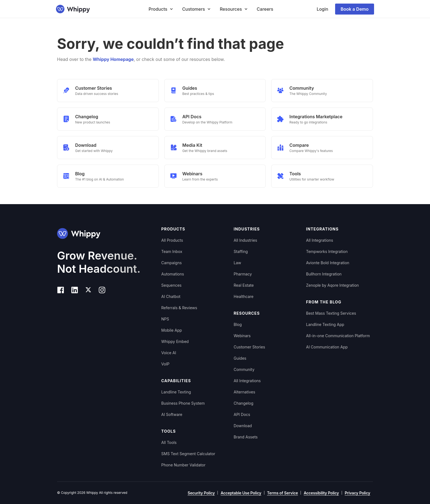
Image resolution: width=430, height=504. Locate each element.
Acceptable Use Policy (241, 493)
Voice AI (169, 353)
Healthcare (244, 296)
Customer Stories (249, 347)
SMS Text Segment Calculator (188, 454)
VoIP (165, 364)
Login (322, 9)
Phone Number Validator (183, 465)
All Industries (245, 240)
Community (244, 369)
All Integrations (247, 381)
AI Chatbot (171, 296)
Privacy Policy (357, 493)
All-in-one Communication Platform (338, 336)
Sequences (171, 285)
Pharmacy (243, 274)
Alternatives (244, 392)
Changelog (244, 403)
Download (243, 426)
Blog (238, 324)
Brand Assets (246, 437)
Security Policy (201, 493)
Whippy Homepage (113, 59)
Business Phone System (183, 403)
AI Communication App (327, 347)
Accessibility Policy (321, 493)
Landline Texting (176, 392)
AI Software (172, 414)
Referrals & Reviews (179, 308)
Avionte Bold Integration (328, 263)
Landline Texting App (325, 324)
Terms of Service (283, 493)
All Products (172, 240)
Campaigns (172, 263)
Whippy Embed (175, 341)
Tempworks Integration (327, 251)
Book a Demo (355, 9)
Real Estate (244, 285)
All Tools (169, 442)
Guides (240, 358)
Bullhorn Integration (324, 274)
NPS (165, 319)
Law (237, 263)
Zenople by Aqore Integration (333, 285)
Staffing (241, 251)
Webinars (242, 336)
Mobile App (172, 330)
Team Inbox (172, 251)
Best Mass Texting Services (331, 313)
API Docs (242, 414)
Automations (173, 274)
